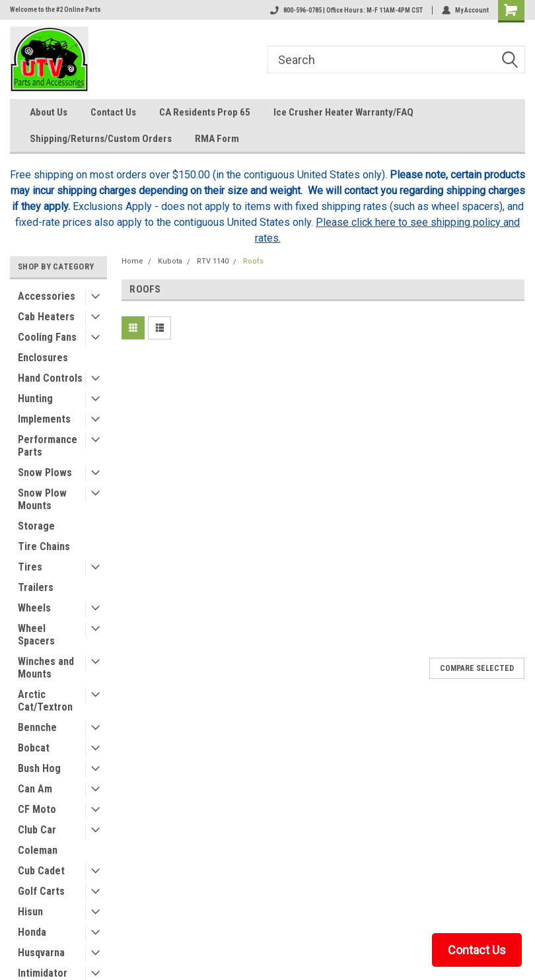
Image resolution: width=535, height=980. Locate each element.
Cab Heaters (46, 317)
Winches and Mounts (46, 668)
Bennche (37, 727)
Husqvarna (41, 953)
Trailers (36, 587)
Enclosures (43, 358)
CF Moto (37, 809)
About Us (49, 112)
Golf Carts (41, 891)
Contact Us (113, 112)
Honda (32, 932)
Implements (44, 419)
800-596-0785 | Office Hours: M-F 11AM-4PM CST (346, 10)
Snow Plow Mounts (42, 499)
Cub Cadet (41, 871)
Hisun (30, 912)
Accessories (47, 296)
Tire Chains (44, 546)
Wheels (34, 608)
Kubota (170, 261)
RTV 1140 (213, 261)
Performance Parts (48, 446)
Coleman (38, 850)
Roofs (253, 261)
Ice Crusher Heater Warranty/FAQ (343, 112)
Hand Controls (50, 378)
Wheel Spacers (36, 635)
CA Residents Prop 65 (205, 112)
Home (132, 261)
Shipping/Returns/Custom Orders (101, 139)
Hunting (35, 399)
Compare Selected (477, 668)
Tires (30, 567)
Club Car (37, 830)
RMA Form (217, 139)
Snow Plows (45, 472)
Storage (36, 526)
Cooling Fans (47, 337)
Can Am (35, 789)
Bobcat (34, 748)
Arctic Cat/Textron (45, 701)
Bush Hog (39, 768)
